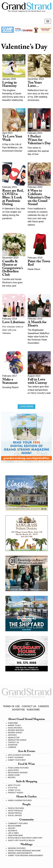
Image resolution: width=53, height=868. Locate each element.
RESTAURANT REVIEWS (18, 773)
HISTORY (12, 828)
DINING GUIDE (14, 775)
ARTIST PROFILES (15, 811)
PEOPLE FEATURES (16, 808)
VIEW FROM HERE (15, 836)
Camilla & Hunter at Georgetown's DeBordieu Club (13, 269)
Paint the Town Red (39, 263)
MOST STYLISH (14, 785)
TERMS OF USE (11, 706)
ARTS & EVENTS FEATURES (19, 755)
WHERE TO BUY (14, 725)
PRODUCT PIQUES (16, 793)
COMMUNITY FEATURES (18, 823)
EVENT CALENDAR (16, 757)
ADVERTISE (18, 710)
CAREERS (43, 706)
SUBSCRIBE (33, 710)
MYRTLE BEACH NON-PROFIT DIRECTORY (25, 838)
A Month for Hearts (37, 324)
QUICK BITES (13, 770)
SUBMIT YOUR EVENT (17, 760)
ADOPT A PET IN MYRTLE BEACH (21, 840)
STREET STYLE (14, 790)
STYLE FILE (13, 788)
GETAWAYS (13, 831)
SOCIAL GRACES (15, 816)
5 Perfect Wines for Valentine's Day (39, 140)
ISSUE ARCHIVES (15, 728)
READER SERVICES (16, 730)
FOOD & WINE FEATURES (18, 768)
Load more (26, 406)
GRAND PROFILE (15, 813)
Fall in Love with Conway (37, 382)
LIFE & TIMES (13, 833)
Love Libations (13, 323)
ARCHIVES (12, 735)
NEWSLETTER (14, 738)
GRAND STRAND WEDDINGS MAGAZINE (24, 851)
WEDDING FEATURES (17, 848)
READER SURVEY (15, 733)
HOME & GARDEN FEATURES (20, 800)
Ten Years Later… (35, 85)
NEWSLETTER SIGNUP (17, 740)
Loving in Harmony (9, 85)
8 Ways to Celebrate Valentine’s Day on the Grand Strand (39, 198)
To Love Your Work (12, 139)
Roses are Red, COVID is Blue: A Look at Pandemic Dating (13, 198)
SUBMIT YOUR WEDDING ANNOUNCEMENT (26, 856)
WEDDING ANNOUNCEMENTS (20, 853)
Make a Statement (10, 382)
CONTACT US (29, 706)
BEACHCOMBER (15, 826)
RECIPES (12, 777)
